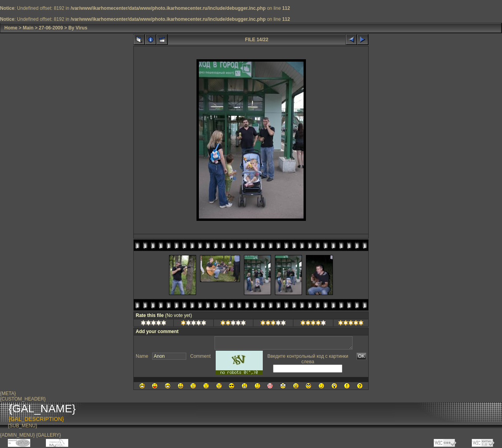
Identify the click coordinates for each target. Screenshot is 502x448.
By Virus (78, 28)
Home (11, 28)
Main (28, 28)
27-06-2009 (51, 28)
